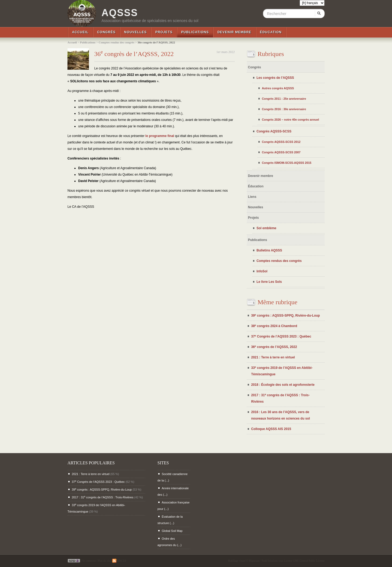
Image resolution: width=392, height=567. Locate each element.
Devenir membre (234, 32)
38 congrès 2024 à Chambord (274, 326)
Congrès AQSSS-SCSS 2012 (281, 142)
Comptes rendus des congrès (116, 42)
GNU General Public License (309, 561)
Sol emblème (266, 228)
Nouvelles (135, 32)
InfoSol (262, 271)
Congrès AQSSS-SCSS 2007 (281, 152)
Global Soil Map (172, 531)
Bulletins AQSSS (269, 250)
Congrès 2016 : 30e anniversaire (284, 109)
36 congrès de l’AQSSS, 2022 (134, 54)
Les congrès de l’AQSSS (275, 78)
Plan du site (104, 561)
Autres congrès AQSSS (278, 88)
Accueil (80, 32)
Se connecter (89, 561)
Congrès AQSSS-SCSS (274, 131)
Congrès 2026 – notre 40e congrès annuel (291, 120)
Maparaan (254, 561)
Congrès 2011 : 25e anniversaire (284, 99)
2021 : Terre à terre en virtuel (273, 357)
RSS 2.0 (119, 561)
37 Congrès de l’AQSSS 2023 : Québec (281, 336)
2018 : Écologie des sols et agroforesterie (283, 385)
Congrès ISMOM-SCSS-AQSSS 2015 (287, 163)
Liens (252, 197)
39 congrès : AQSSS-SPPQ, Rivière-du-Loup (286, 316)
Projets (164, 32)
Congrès (106, 32)
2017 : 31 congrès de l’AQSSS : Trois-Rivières (103, 497)
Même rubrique (278, 302)
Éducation (271, 32)
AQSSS (120, 13)
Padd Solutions (270, 561)
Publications (195, 32)
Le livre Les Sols (269, 282)
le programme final (160, 136)
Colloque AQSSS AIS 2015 (271, 429)
